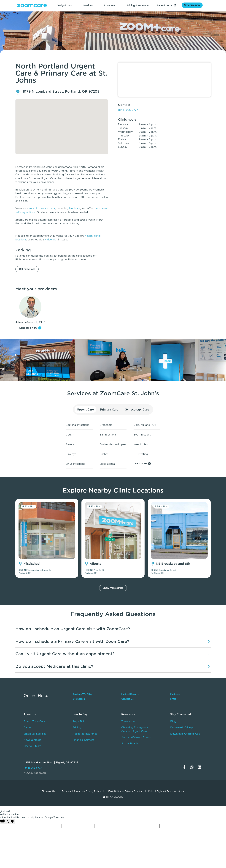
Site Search (79, 699)
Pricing (77, 728)
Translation (128, 721)
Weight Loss (65, 5)
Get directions (27, 269)
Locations (110, 5)
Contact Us (127, 699)
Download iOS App (182, 728)
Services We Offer (82, 694)
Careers (28, 728)
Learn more (140, 463)
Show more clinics (113, 588)
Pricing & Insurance (138, 5)
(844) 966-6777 (128, 110)
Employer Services (35, 734)
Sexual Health (130, 744)
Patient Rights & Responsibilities (166, 791)
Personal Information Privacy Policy (81, 791)
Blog (173, 721)
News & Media (32, 740)
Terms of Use (49, 791)
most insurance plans (42, 208)
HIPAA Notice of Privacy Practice (125, 791)
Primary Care (109, 410)
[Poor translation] (11, 822)
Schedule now (192, 5)
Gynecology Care (137, 410)
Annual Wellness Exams (136, 737)
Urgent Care (85, 410)
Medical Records (130, 694)
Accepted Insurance (85, 734)
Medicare (75, 208)
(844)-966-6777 (33, 768)
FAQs (173, 699)
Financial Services (83, 740)
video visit (51, 240)
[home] (32, 6)
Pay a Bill (78, 721)
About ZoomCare (34, 721)
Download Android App (185, 734)
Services (88, 5)
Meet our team (32, 746)
